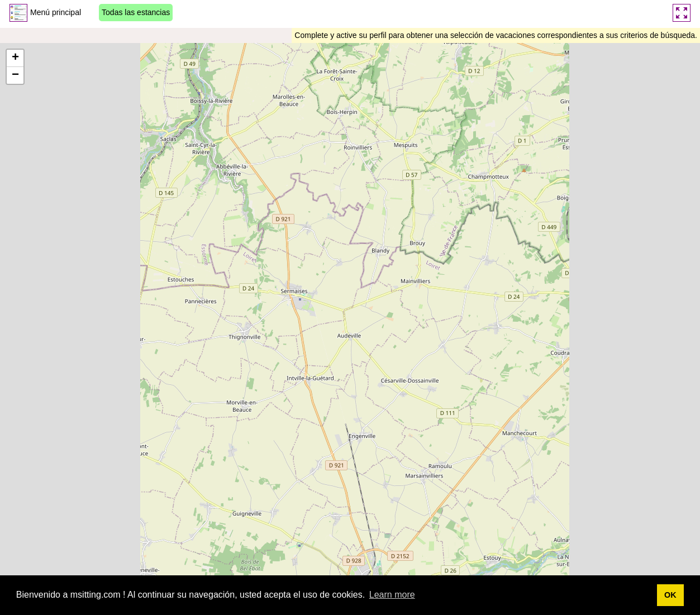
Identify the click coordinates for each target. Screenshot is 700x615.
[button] (15, 58)
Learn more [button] (392, 595)
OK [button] (670, 595)
